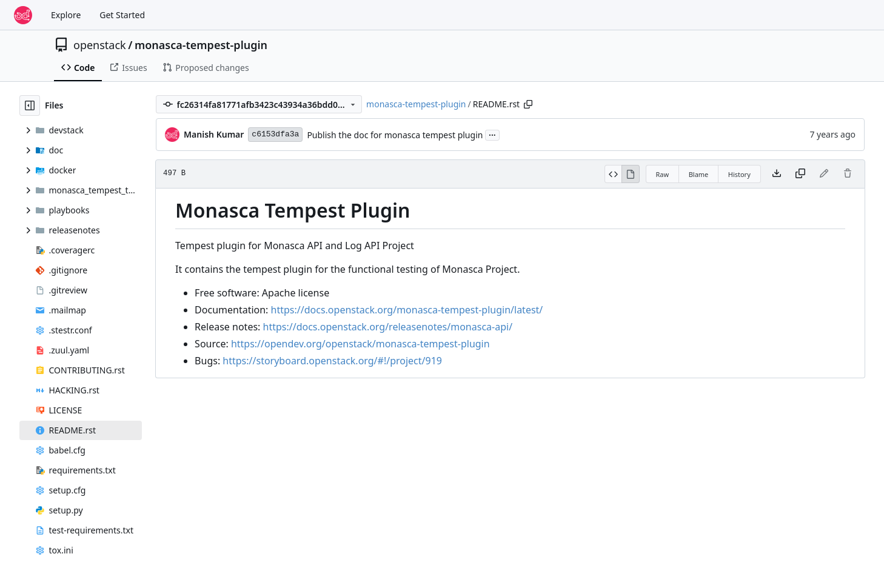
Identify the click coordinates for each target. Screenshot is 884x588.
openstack (100, 45)
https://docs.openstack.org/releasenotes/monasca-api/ (388, 327)
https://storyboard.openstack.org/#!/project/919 (332, 361)
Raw (663, 174)
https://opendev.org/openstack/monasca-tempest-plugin (360, 344)
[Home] (23, 15)
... (492, 134)
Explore (66, 15)
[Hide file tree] (30, 105)
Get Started (122, 15)
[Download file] (777, 174)
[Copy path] (528, 104)
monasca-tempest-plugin (201, 45)
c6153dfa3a (275, 134)
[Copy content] (800, 174)
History (739, 174)
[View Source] (613, 174)
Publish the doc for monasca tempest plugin (395, 135)
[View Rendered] (631, 174)
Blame (699, 174)
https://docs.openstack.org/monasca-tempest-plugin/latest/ (407, 310)
